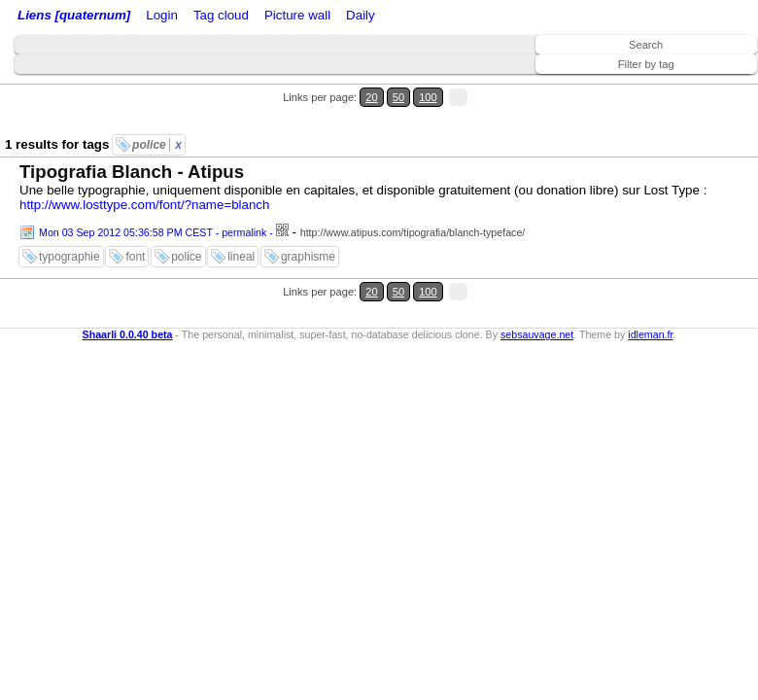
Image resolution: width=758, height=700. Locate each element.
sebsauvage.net (537, 334)
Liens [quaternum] (74, 15)
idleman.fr (650, 334)
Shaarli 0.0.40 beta (128, 334)
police (157, 145)
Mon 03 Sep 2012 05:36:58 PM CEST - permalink (153, 232)
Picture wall (297, 15)
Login (162, 15)
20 (371, 97)
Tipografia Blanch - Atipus (132, 172)
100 (428, 97)
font (135, 257)
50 (398, 97)
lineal (241, 257)
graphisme (308, 257)
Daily (361, 15)
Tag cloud (221, 15)
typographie (69, 257)
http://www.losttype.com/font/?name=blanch (144, 205)
